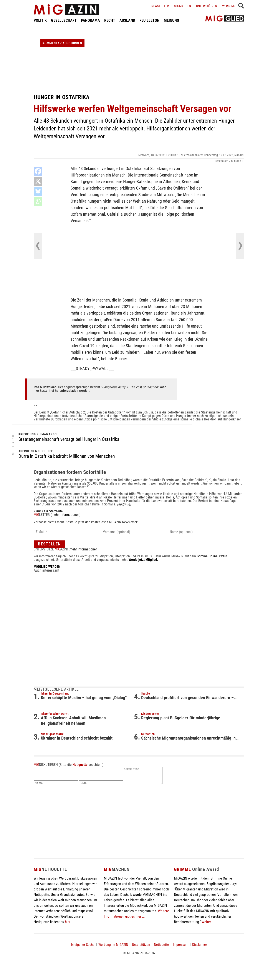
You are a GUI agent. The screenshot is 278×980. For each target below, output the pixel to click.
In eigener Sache (83, 948)
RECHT (110, 20)
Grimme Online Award (212, 556)
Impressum (181, 948)
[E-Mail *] (65, 532)
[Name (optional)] (199, 532)
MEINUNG (171, 20)
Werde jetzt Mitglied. (143, 560)
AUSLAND (127, 20)
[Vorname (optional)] (132, 532)
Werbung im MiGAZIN (113, 948)
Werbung (229, 6)
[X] (38, 181)
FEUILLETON (149, 20)
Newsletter (160, 6)
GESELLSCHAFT (64, 20)
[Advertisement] (139, 58)
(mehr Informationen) (66, 515)
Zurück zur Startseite (48, 511)
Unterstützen (207, 6)
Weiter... (207, 925)
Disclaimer (200, 948)
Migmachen (182, 6)
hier (68, 925)
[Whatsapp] (38, 201)
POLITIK (40, 20)
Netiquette (80, 765)
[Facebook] (38, 171)
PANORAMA (90, 20)
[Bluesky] (38, 191)
